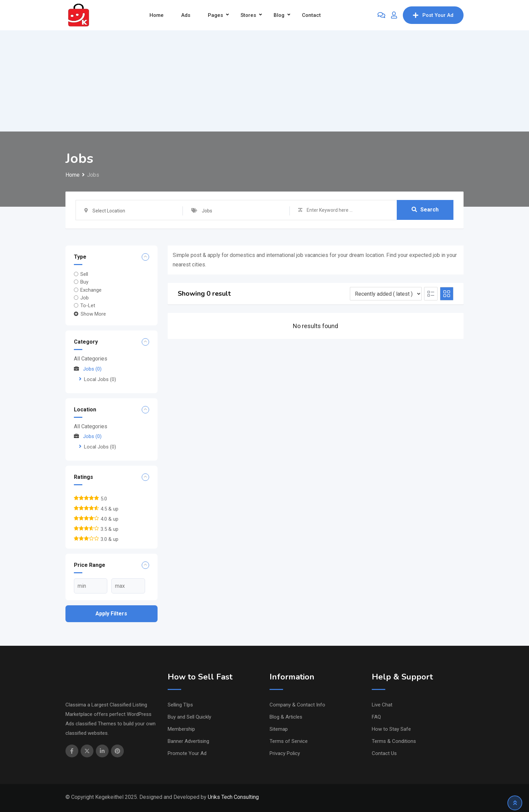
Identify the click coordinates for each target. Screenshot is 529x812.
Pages (215, 15)
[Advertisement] (264, 81)
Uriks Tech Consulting (233, 797)
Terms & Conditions (394, 741)
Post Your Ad (433, 15)
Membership (181, 729)
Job (85, 298)
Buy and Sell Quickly (189, 717)
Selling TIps (180, 705)
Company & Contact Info (297, 705)
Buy (84, 282)
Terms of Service (289, 741)
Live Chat (382, 705)
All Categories (91, 359)
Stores (248, 15)
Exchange (91, 290)
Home (157, 15)
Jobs (88, 369)
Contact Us (384, 753)
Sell (84, 274)
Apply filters (111, 614)
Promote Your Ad (187, 753)
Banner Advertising (188, 741)
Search (425, 210)
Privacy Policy (285, 753)
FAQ (376, 717)
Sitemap (279, 729)
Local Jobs (100, 379)
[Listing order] (386, 294)
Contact (311, 15)
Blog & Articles (286, 717)
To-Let (88, 306)
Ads (186, 15)
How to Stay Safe (391, 729)
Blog (279, 15)
